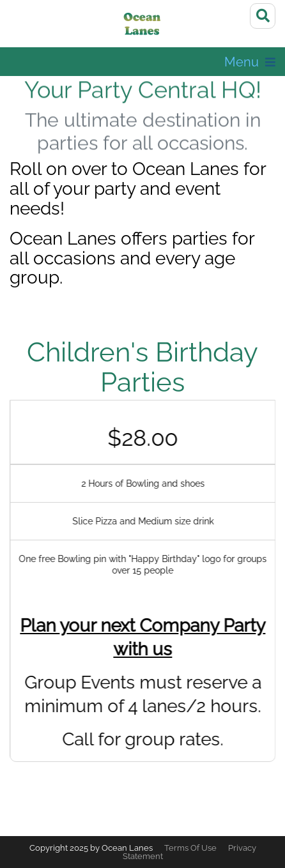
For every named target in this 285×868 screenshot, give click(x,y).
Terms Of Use (190, 848)
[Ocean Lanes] (143, 26)
